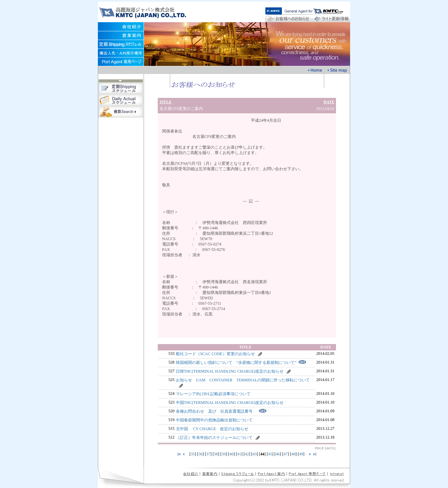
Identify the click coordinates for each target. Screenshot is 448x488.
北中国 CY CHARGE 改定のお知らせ (212, 429)
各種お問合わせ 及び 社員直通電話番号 (216, 411)
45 (270, 454)
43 (255, 454)
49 (301, 454)
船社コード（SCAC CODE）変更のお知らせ (215, 354)
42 (247, 454)
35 (193, 454)
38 (216, 454)
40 (231, 454)
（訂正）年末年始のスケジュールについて (214, 438)
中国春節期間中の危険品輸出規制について (214, 420)
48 (293, 454)
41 (239, 454)
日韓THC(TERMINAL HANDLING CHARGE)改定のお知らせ (230, 371)
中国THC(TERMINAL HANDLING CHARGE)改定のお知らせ (230, 403)
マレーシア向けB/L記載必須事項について (213, 394)
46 (278, 454)
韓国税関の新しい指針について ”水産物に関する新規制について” (236, 363)
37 (208, 454)
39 (224, 454)
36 (200, 454)
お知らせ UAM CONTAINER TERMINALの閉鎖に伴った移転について (245, 380)
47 (286, 454)
